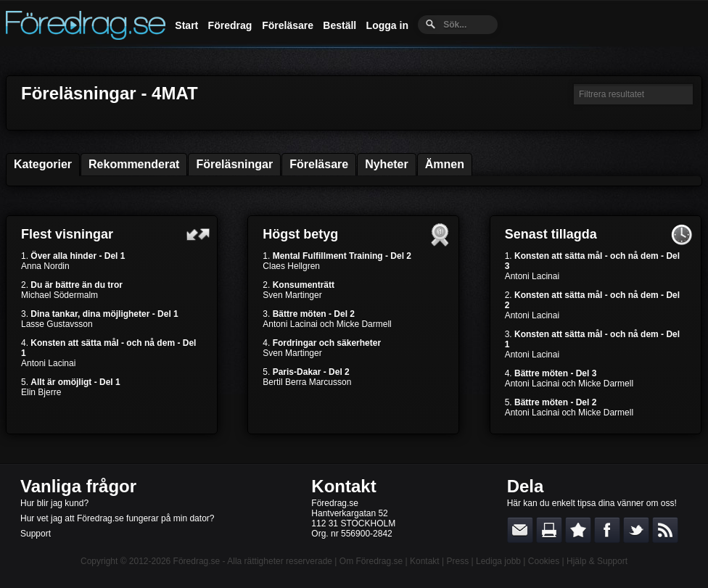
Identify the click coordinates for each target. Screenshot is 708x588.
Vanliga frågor (78, 486)
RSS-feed (665, 530)
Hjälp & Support (597, 561)
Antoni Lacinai (48, 363)
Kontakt (343, 486)
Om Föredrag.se (371, 561)
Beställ (339, 25)
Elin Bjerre (41, 392)
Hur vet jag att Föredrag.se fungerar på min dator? (117, 518)
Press (457, 561)
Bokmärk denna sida (578, 530)
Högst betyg (300, 234)
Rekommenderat (134, 164)
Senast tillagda (551, 234)
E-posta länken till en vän (520, 530)
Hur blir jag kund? (54, 503)
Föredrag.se (197, 561)
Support (36, 534)
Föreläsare (288, 25)
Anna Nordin (45, 266)
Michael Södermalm (59, 295)
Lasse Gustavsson (57, 324)
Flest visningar (67, 234)
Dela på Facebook (607, 530)
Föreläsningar (234, 164)
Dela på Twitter (636, 530)
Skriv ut (549, 530)
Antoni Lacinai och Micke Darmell (327, 324)
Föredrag (230, 25)
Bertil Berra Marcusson (307, 382)
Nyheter (387, 164)
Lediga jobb (498, 561)
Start (186, 25)
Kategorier (43, 164)
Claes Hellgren (291, 266)
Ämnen (445, 164)
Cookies (544, 561)
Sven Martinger (292, 295)
